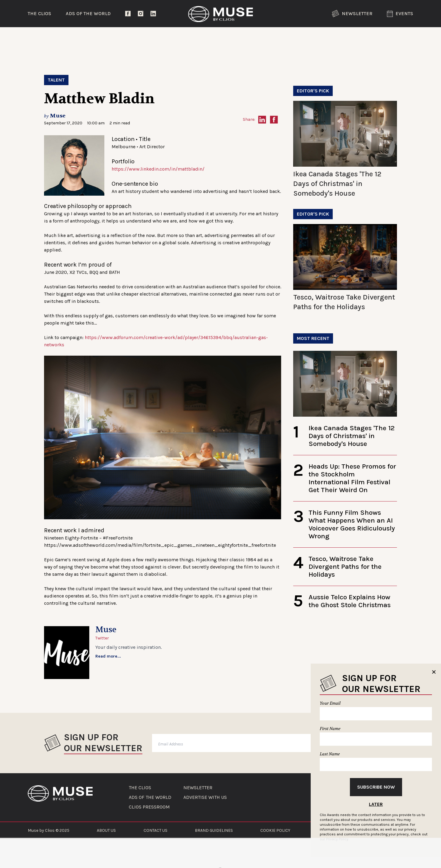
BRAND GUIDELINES (214, 830)
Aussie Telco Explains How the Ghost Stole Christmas (350, 601)
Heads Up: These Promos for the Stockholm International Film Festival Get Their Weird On (352, 478)
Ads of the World (88, 13)
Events (400, 14)
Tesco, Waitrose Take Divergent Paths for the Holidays (345, 567)
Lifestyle (198, 38)
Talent (56, 80)
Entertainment (129, 38)
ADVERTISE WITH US (205, 797)
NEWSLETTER (198, 788)
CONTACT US (155, 830)
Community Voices (272, 38)
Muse (58, 116)
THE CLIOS (140, 788)
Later (376, 804)
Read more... (108, 656)
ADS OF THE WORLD (150, 797)
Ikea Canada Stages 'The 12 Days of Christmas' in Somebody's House (337, 184)
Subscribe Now (376, 787)
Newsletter (352, 14)
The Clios (40, 13)
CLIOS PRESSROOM (149, 807)
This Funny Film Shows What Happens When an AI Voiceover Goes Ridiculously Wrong (352, 524)
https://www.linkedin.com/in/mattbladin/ (158, 169)
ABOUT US (106, 830)
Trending (59, 38)
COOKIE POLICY (275, 830)
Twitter (102, 638)
